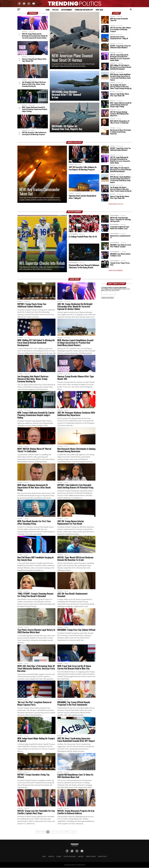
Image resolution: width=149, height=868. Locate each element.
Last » (74, 832)
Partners (81, 857)
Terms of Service (91, 857)
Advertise (51, 857)
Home (48, 10)
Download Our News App (84, 10)
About (44, 857)
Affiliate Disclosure (70, 857)
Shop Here (99, 10)
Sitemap (59, 857)
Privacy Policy (102, 857)
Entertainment (67, 10)
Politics (55, 10)
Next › (67, 832)
